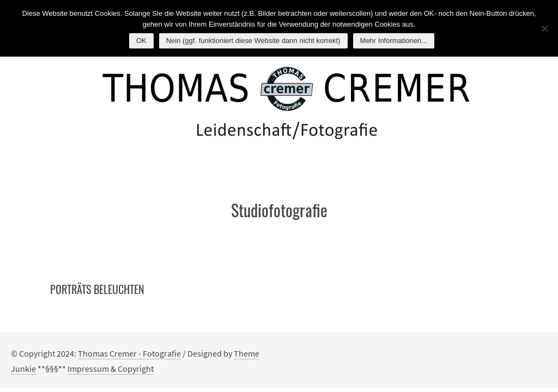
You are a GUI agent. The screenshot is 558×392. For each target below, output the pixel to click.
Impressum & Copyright (111, 369)
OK (141, 41)
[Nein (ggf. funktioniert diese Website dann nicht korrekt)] (544, 28)
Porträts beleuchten (97, 289)
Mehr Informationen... (394, 41)
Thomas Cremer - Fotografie (129, 353)
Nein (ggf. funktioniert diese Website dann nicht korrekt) (253, 41)
